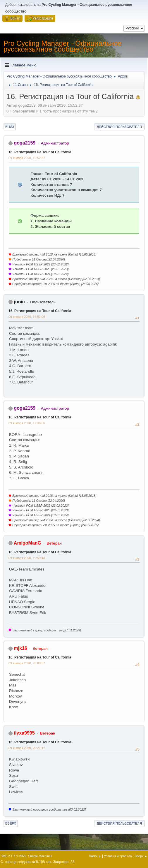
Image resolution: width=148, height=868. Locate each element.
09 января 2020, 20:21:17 (27, 748)
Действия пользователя (119, 127)
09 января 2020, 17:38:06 (27, 423)
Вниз (10, 127)
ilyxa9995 (24, 733)
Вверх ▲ (141, 856)
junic (19, 302)
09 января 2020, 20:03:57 (27, 663)
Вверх (11, 823)
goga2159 (25, 143)
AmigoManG (27, 543)
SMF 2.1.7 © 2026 (13, 856)
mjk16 (20, 648)
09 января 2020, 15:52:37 (27, 158)
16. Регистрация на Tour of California (40, 152)
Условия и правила (118, 856)
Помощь (95, 856)
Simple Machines (40, 856)
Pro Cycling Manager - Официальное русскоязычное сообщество (63, 46)
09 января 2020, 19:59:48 (27, 558)
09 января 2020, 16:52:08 (27, 317)
